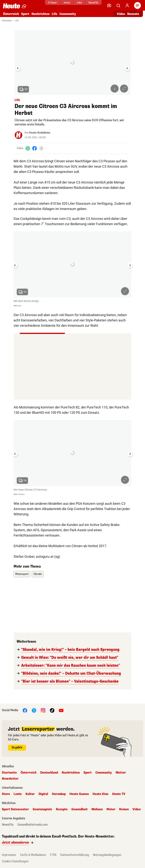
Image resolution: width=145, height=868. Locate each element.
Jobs (79, 3)
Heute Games (79, 794)
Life (54, 14)
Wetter (121, 773)
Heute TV (119, 794)
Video (137, 809)
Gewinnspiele (42, 809)
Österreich (11, 14)
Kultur (30, 794)
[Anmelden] (127, 5)
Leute (18, 794)
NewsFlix (93, 3)
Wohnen (97, 809)
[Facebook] (35, 148)
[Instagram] (43, 710)
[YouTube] (61, 710)
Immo (67, 3)
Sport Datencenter (15, 809)
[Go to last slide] (18, 68)
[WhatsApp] (28, 148)
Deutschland (49, 773)
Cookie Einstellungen (15, 861)
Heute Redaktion (40, 133)
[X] (34, 710)
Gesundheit (79, 809)
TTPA (53, 855)
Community (68, 14)
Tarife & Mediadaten (33, 855)
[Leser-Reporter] (109, 5)
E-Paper (53, 3)
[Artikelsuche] (118, 5)
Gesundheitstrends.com (33, 825)
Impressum (9, 855)
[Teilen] (41, 148)
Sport (25, 14)
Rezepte (62, 809)
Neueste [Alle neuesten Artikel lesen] (133, 14)
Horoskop (59, 794)
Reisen (124, 809)
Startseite (7, 21)
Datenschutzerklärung (75, 855)
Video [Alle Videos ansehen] (121, 14)
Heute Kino (100, 794)
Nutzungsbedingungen (107, 855)
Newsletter (10, 779)
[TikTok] (52, 710)
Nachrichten (40, 14)
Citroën (38, 574)
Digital (43, 794)
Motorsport (22, 574)
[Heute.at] (12, 6)
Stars (6, 794)
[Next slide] (127, 68)
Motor (111, 809)
